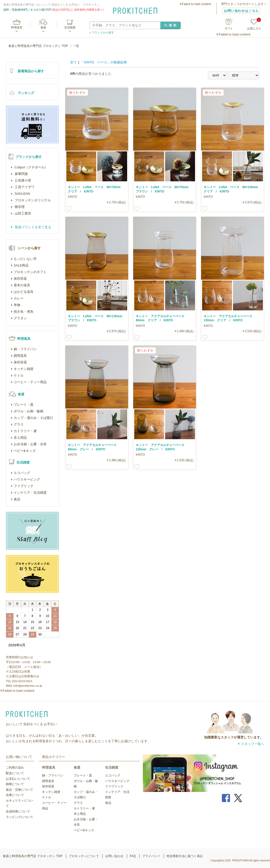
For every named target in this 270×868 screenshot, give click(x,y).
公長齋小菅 (22, 180)
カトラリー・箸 (25, 431)
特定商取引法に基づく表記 (185, 856)
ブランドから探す (29, 157)
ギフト (229, 28)
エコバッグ (22, 473)
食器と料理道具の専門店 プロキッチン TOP (38, 46)
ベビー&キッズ (25, 451)
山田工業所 (22, 213)
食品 (17, 499)
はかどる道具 (24, 292)
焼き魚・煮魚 (24, 312)
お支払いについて (18, 779)
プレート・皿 (24, 405)
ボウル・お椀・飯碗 (28, 411)
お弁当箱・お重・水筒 (30, 444)
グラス (19, 424)
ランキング (26, 93)
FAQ (133, 856)
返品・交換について (20, 790)
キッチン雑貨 (24, 369)
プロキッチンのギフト (30, 272)
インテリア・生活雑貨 (30, 493)
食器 (43, 27)
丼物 (17, 305)
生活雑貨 (70, 27)
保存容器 (20, 279)
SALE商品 (21, 265)
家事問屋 (21, 174)
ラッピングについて (20, 817)
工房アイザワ (24, 187)
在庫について (15, 795)
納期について (15, 784)
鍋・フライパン (25, 349)
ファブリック (24, 486)
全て (73, 62)
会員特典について (18, 811)
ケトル (19, 375)
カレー (19, 298)
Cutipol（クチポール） (31, 167)
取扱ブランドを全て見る (33, 227)
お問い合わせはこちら (241, 11)
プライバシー (151, 856)
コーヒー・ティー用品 (30, 382)
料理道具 (17, 27)
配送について (15, 773)
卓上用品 (20, 438)
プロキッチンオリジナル (32, 200)
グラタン (20, 318)
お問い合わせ (114, 856)
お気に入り (254, 24)
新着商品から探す (31, 71)
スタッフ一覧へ (253, 744)
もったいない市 (25, 259)
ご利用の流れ (15, 768)
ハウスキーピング (27, 479)
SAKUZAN (22, 194)
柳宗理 (19, 207)
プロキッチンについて (84, 856)
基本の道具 (22, 285)
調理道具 (20, 356)
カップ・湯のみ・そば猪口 (33, 418)
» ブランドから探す (102, 32)
